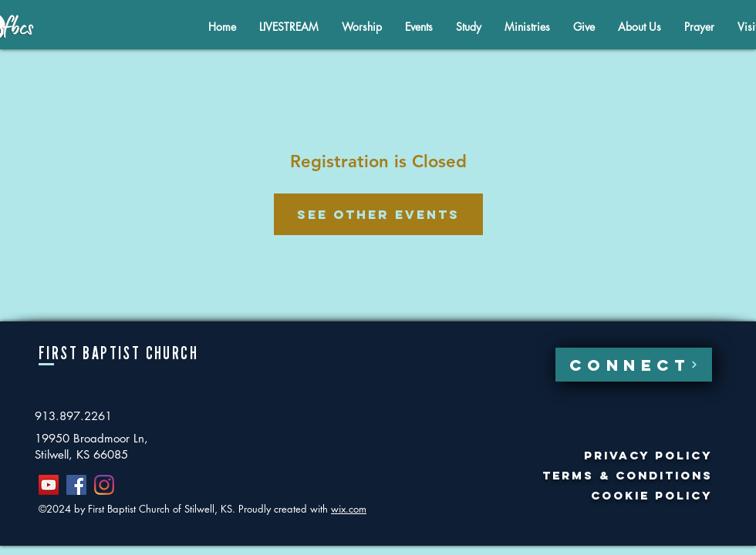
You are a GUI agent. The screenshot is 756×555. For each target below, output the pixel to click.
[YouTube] (49, 485)
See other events (378, 214)
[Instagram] (104, 485)
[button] (640, 27)
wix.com (349, 509)
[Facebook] (76, 485)
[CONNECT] (634, 365)
